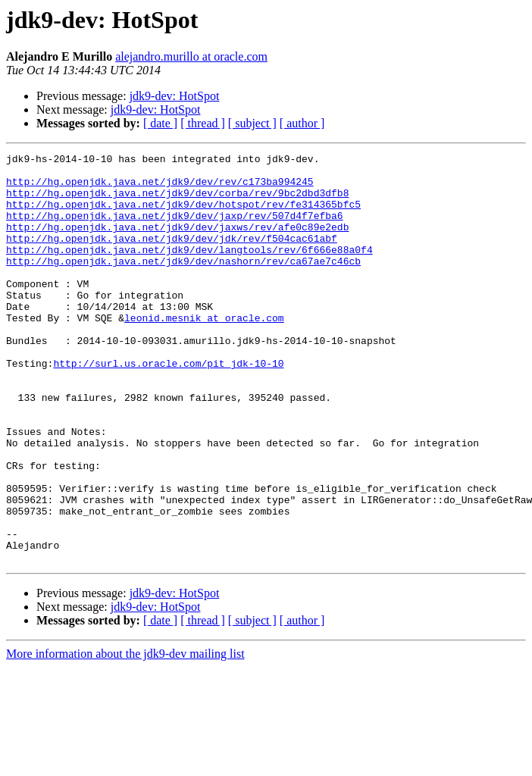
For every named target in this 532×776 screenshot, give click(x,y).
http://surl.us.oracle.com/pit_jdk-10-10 (168, 406)
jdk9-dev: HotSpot (175, 96)
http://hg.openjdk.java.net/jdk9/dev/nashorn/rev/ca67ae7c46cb (183, 283)
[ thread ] (203, 123)
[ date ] (160, 123)
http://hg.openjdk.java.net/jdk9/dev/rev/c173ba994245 (160, 188)
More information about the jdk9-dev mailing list (125, 735)
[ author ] (302, 123)
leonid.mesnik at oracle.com (204, 352)
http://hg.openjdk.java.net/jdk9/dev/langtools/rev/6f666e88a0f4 (189, 270)
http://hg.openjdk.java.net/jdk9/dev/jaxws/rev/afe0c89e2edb (177, 242)
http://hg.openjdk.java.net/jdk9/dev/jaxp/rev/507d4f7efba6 (175, 229)
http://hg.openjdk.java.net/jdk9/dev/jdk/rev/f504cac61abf (172, 256)
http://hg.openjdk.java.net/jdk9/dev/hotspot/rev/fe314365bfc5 (183, 215)
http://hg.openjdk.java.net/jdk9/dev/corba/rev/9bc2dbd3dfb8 (177, 202)
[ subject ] (252, 123)
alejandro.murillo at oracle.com (191, 56)
